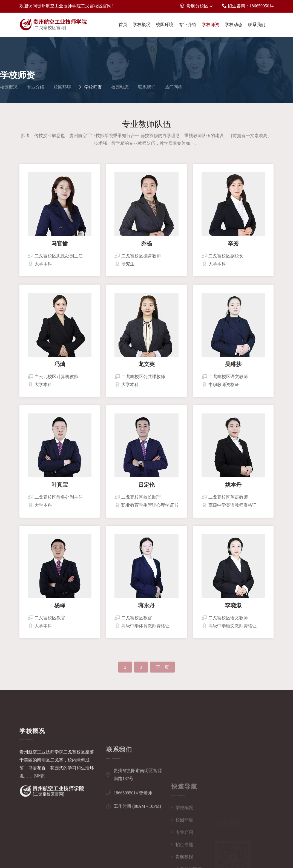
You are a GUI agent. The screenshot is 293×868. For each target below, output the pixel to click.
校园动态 (120, 87)
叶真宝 (60, 487)
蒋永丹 (146, 608)
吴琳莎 (233, 367)
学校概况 (142, 25)
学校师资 (211, 25)
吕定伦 (146, 487)
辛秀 (233, 246)
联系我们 (257, 25)
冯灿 (60, 367)
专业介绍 (188, 25)
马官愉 (60, 246)
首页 (123, 25)
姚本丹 (233, 487)
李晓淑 (233, 608)
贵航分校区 (194, 6)
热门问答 (174, 87)
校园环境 (165, 25)
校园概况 (9, 87)
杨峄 (60, 608)
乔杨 (146, 246)
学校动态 (234, 25)
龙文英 (146, 367)
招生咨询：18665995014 (248, 6)
